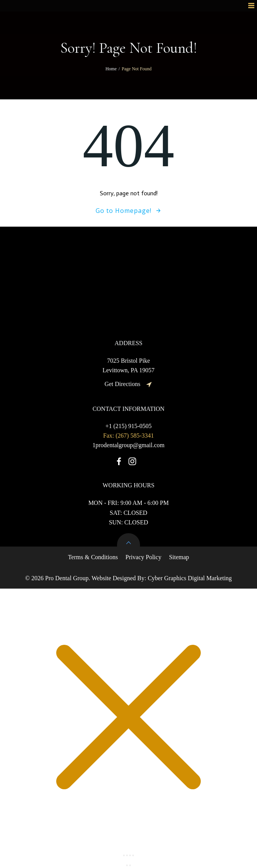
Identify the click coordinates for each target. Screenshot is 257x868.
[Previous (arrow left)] (127, 865)
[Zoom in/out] (124, 855)
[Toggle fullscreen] (127, 855)
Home (111, 69)
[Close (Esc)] (133, 855)
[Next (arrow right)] (130, 865)
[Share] (130, 855)
